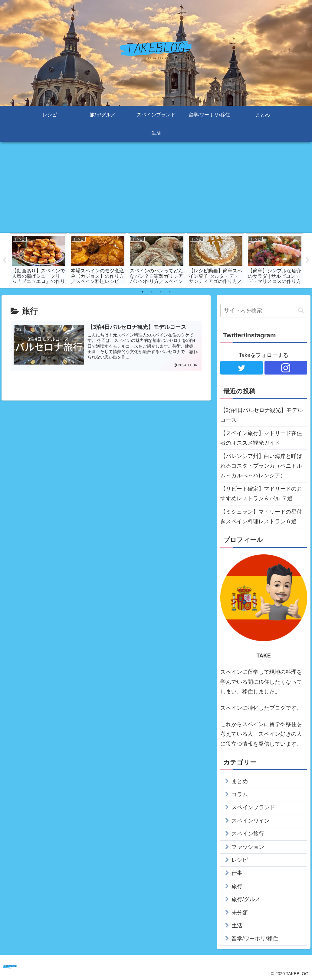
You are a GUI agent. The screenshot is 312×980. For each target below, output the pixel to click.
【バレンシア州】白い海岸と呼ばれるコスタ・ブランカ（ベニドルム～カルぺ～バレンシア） (261, 466)
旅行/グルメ (246, 899)
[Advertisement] (156, 187)
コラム (240, 794)
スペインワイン (251, 821)
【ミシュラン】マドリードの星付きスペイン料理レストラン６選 (261, 517)
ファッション (248, 847)
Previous (5, 260)
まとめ (240, 781)
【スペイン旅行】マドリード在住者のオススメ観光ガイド (261, 438)
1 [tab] (143, 292)
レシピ (240, 860)
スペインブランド (253, 808)
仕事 (237, 873)
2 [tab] (152, 292)
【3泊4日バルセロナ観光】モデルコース (261, 415)
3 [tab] (161, 292)
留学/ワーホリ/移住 (255, 939)
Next (307, 260)
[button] (301, 311)
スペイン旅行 (248, 834)
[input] (264, 311)
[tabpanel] (39, 259)
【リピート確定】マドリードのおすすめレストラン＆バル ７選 (261, 494)
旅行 (237, 886)
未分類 (240, 913)
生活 (237, 926)
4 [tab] (170, 292)
